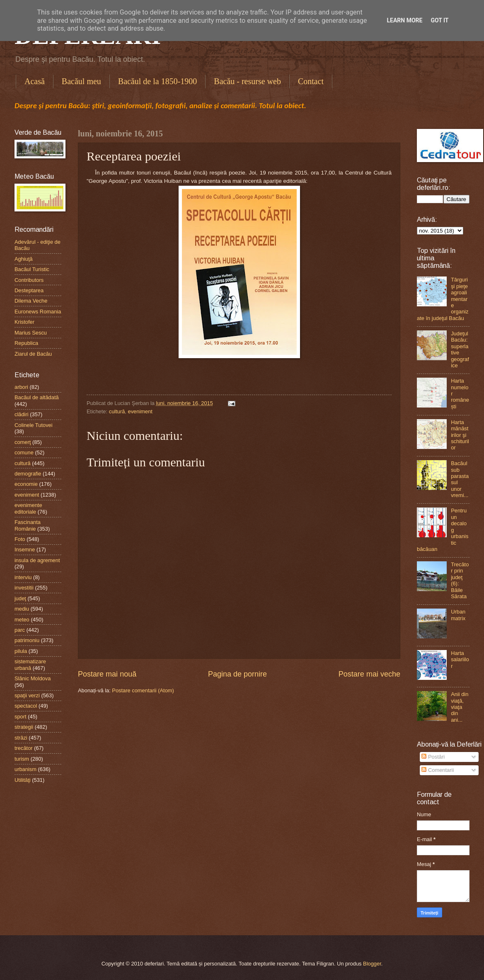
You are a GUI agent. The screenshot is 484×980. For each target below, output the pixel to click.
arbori (21, 387)
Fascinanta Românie (28, 525)
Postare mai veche (369, 674)
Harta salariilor (460, 660)
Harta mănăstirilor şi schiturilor (460, 435)
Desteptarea (29, 290)
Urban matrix (458, 615)
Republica (26, 343)
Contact (311, 81)
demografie (28, 474)
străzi (21, 738)
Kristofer (24, 322)
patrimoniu (27, 640)
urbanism (25, 769)
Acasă (35, 81)
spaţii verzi (27, 695)
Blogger (372, 964)
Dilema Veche (31, 301)
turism (22, 759)
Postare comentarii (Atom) (143, 690)
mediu (22, 609)
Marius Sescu (31, 333)
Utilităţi (23, 780)
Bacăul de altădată (37, 397)
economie (26, 484)
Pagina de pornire (237, 674)
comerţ (23, 442)
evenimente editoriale (28, 508)
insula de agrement (37, 560)
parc (20, 630)
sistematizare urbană (30, 665)
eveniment (140, 411)
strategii (24, 727)
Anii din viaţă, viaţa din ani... (460, 707)
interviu (23, 577)
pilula (21, 651)
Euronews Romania (38, 312)
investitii (24, 588)
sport (21, 717)
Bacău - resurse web (247, 81)
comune (24, 452)
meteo (22, 620)
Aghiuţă (24, 259)
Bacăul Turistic (32, 269)
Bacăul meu (81, 81)
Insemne (25, 549)
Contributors (29, 280)
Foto (20, 539)
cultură (117, 411)
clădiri (22, 414)
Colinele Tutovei (34, 425)
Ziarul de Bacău (33, 354)
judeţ (20, 598)
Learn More (404, 20)
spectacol (26, 706)
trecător (24, 748)
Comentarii (438, 770)
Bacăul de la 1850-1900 (158, 81)
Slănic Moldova (33, 678)
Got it (439, 20)
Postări (433, 757)
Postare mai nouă (107, 674)
